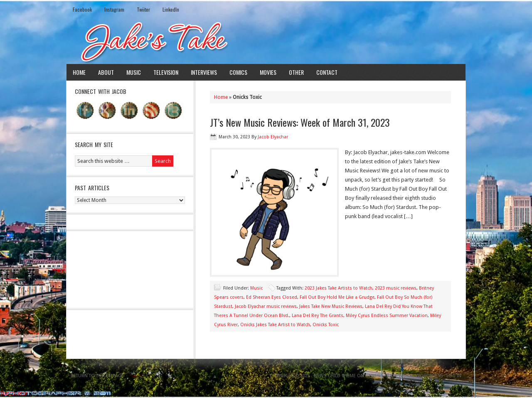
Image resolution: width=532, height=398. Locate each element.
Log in (454, 376)
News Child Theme (335, 376)
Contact (327, 72)
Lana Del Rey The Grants (318, 316)
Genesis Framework (389, 376)
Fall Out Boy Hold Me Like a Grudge (337, 297)
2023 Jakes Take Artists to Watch (339, 288)
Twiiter (143, 9)
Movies (268, 72)
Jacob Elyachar (273, 137)
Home (79, 72)
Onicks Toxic (326, 325)
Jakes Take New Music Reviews (331, 306)
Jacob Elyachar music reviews (266, 306)
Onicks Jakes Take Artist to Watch (275, 325)
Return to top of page (97, 376)
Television (166, 72)
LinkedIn (171, 9)
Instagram (114, 9)
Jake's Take (266, 41)
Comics (238, 72)
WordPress (429, 376)
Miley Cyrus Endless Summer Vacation (387, 316)
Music (134, 72)
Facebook (82, 9)
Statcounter (14, 393)
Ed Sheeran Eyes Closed (272, 297)
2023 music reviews (396, 288)
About (106, 72)
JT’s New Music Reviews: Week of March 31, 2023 (300, 122)
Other (296, 72)
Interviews (204, 72)
